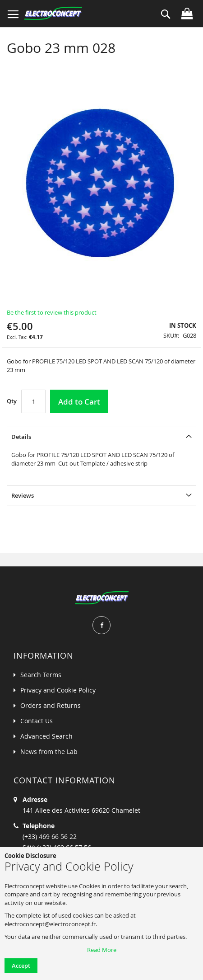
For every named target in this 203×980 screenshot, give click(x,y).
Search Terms (41, 675)
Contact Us (37, 721)
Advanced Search (46, 736)
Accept (21, 966)
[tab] (101, 436)
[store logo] (53, 14)
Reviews (23, 495)
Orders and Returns (51, 705)
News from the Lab (49, 751)
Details (21, 437)
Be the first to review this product (52, 312)
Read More (102, 950)
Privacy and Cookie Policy (58, 690)
